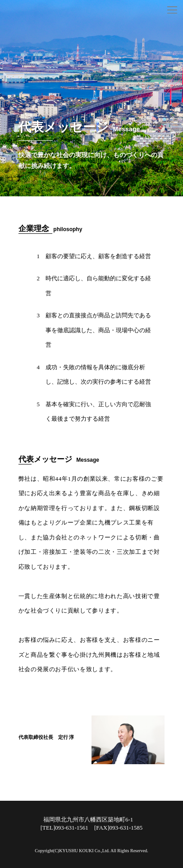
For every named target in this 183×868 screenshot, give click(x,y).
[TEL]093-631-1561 (64, 828)
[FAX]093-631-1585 (118, 828)
